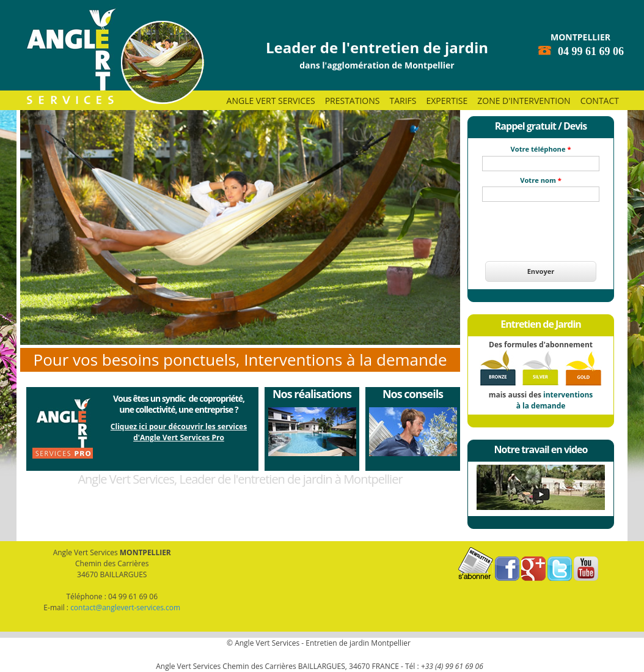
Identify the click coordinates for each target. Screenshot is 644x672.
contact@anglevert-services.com (125, 607)
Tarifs (403, 101)
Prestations (353, 101)
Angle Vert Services (271, 101)
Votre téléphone (541, 149)
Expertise (447, 101)
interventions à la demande (555, 400)
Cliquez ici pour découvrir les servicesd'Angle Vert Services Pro (179, 432)
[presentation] (541, 224)
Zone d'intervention (524, 101)
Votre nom (541, 180)
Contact (600, 101)
